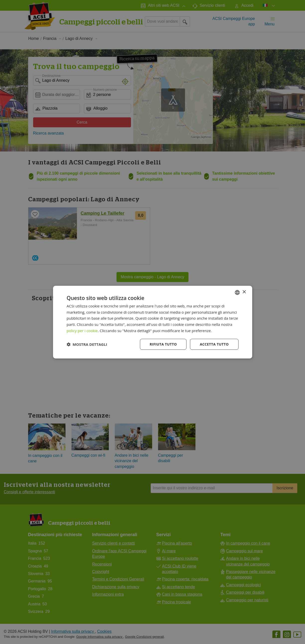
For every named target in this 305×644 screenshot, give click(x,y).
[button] (87, 344)
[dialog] (153, 322)
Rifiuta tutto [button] (163, 344)
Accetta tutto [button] (214, 344)
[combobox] (237, 292)
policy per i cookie (82, 331)
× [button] (244, 292)
